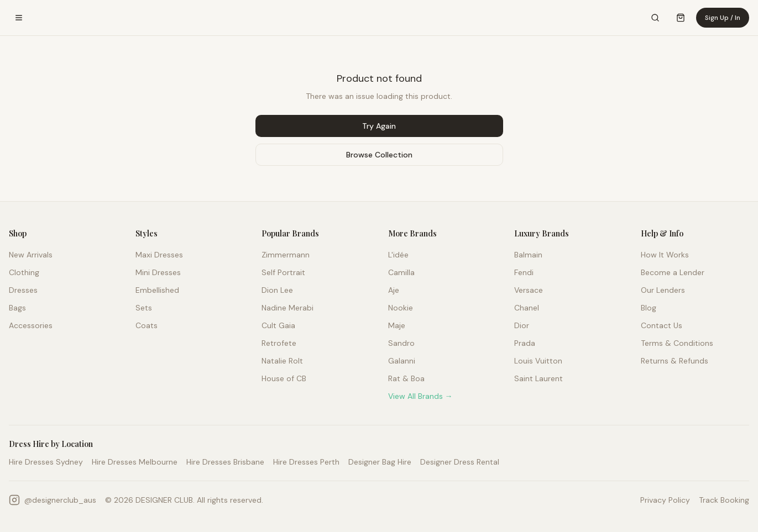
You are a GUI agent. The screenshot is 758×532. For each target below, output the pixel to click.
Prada (525, 343)
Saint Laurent (539, 378)
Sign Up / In (723, 18)
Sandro (401, 343)
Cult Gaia (278, 325)
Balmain (528, 255)
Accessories (31, 325)
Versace (529, 290)
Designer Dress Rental (460, 462)
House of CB (284, 378)
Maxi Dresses (159, 255)
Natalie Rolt (282, 361)
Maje (397, 325)
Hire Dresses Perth (306, 462)
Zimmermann (286, 255)
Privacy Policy (665, 500)
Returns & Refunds (675, 361)
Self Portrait (283, 272)
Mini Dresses (158, 272)
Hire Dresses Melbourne (135, 462)
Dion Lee (277, 290)
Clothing (24, 272)
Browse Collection (379, 155)
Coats (147, 325)
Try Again (379, 126)
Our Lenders (663, 290)
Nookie (401, 308)
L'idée (398, 255)
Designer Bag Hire (380, 462)
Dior (522, 325)
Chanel (527, 308)
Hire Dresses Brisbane (225, 462)
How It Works (665, 255)
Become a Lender (673, 272)
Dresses (23, 290)
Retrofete (279, 343)
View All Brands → (420, 396)
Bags (17, 308)
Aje (394, 290)
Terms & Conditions (677, 343)
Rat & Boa (406, 378)
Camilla (401, 272)
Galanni (402, 361)
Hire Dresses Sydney (46, 462)
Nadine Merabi (287, 308)
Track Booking (724, 500)
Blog (649, 308)
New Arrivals (31, 255)
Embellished (157, 290)
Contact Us (662, 325)
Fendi (524, 272)
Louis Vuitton (538, 361)
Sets (144, 308)
